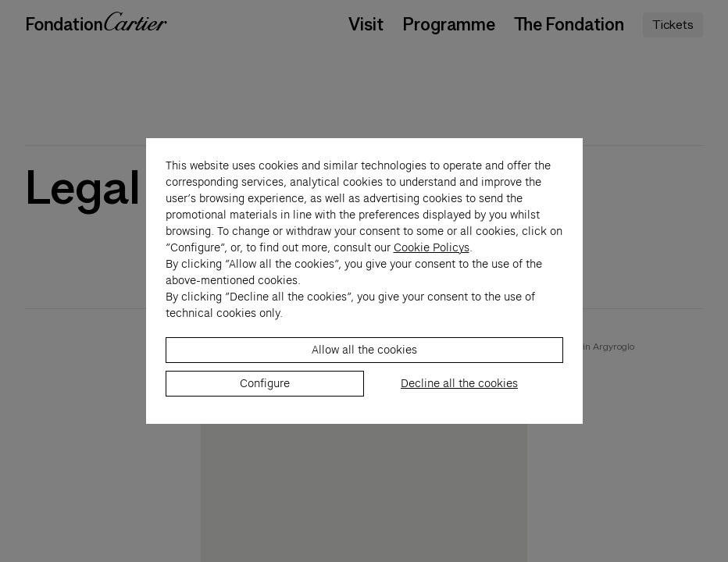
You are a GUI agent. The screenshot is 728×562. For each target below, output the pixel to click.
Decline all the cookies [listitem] (459, 392)
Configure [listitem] (265, 392)
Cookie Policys (432, 256)
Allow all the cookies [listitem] (364, 358)
